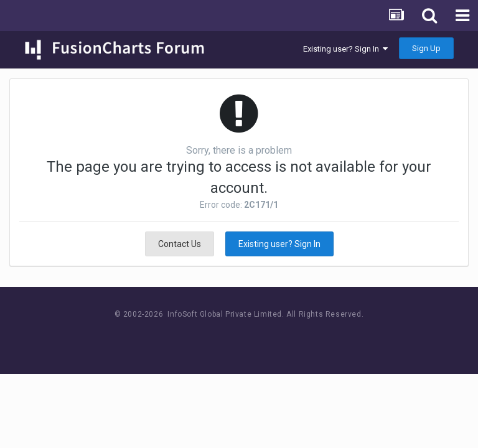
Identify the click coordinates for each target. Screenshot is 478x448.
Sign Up (426, 48)
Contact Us (180, 244)
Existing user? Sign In (345, 49)
